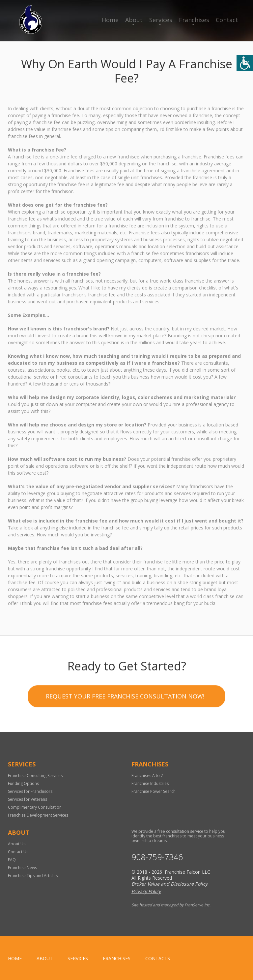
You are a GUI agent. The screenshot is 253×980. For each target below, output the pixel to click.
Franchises (194, 20)
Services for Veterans (28, 799)
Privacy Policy (146, 891)
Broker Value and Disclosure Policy (169, 884)
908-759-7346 (157, 857)
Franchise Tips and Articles (33, 876)
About (134, 20)
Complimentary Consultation (35, 807)
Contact (227, 20)
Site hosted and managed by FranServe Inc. (171, 905)
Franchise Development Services (38, 815)
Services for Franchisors (30, 791)
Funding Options (23, 783)
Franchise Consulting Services (35, 776)
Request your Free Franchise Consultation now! (125, 697)
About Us (17, 844)
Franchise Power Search (154, 791)
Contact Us (18, 852)
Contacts (158, 958)
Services (161, 20)
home (15, 958)
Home (110, 20)
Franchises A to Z (147, 776)
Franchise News (22, 868)
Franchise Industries (150, 783)
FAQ (12, 860)
